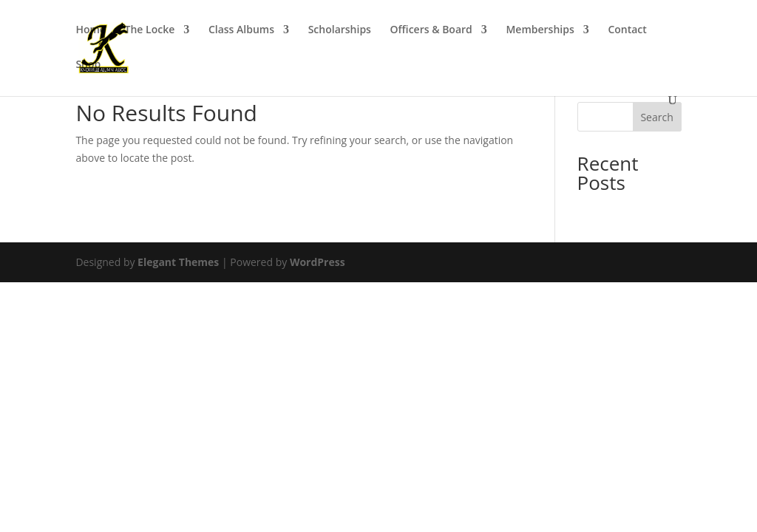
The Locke (150, 30)
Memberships (540, 30)
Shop (88, 65)
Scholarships (340, 30)
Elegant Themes (178, 262)
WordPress (318, 262)
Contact (627, 30)
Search (656, 117)
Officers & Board (431, 30)
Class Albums (241, 30)
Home (91, 30)
